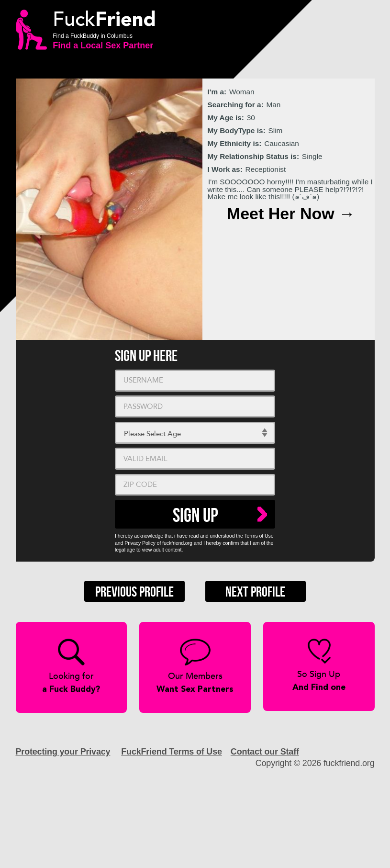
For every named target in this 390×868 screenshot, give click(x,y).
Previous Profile (134, 592)
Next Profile (255, 592)
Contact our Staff (265, 752)
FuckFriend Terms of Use (172, 752)
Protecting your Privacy (63, 752)
